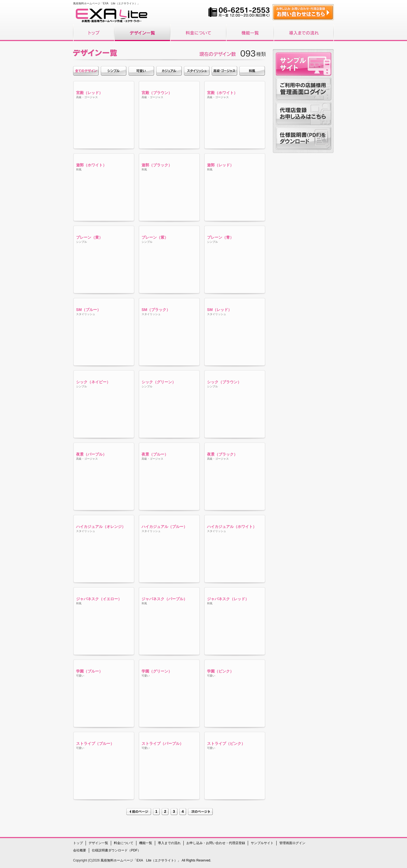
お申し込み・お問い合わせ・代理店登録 (216, 843)
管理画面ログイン (292, 843)
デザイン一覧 (98, 843)
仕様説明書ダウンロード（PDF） (116, 850)
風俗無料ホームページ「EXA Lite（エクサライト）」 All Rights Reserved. (155, 860)
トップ (78, 843)
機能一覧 (146, 843)
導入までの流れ (169, 843)
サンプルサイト (262, 843)
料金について (124, 843)
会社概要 (80, 850)
